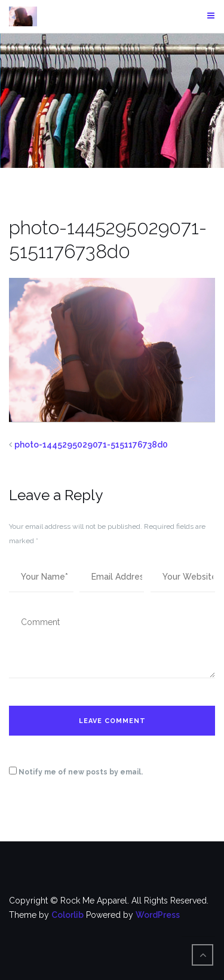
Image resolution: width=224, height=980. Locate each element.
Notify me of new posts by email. (81, 772)
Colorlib (67, 915)
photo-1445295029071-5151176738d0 (91, 445)
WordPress (158, 915)
